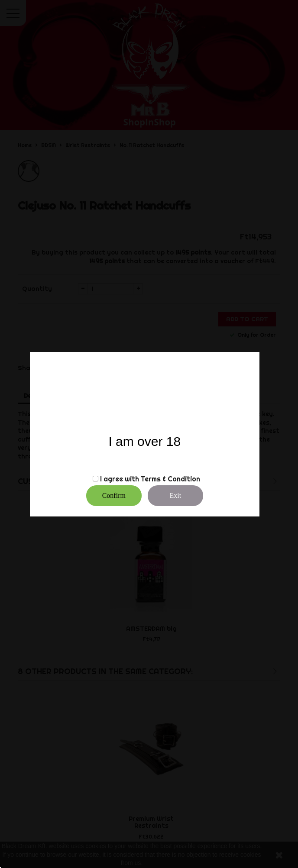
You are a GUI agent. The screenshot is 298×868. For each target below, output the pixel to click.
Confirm (114, 495)
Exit (175, 495)
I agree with (120, 479)
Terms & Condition (170, 479)
